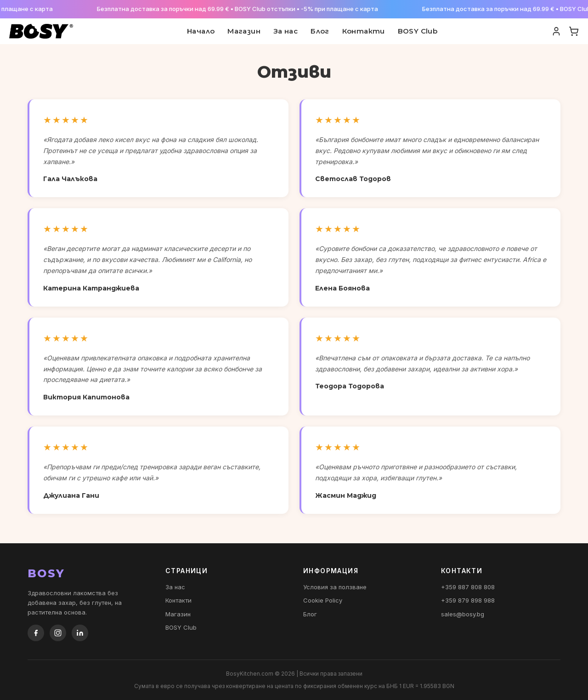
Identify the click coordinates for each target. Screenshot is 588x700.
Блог (320, 31)
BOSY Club (418, 31)
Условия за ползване (335, 587)
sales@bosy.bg (463, 614)
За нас (286, 31)
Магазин (244, 31)
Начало (201, 31)
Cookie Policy (323, 600)
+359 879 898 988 (468, 600)
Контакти (364, 31)
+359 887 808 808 (468, 587)
